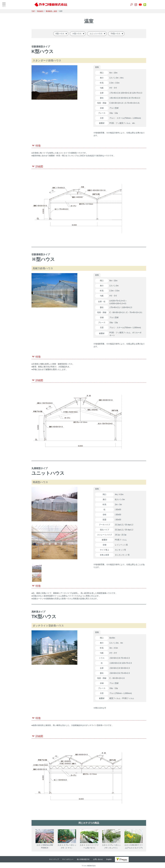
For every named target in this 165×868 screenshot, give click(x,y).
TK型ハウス (124, 34)
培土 (6, 42)
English (118, 859)
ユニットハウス (105, 34)
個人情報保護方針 (93, 859)
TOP (6, 12)
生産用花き (9, 59)
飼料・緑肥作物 (10, 31)
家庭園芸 (8, 65)
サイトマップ (63, 859)
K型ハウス (68, 34)
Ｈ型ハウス (85, 34)
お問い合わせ (107, 859)
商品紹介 (49, 11)
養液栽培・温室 (10, 53)
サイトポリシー (77, 859)
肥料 (6, 48)
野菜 (6, 25)
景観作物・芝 (10, 36)
